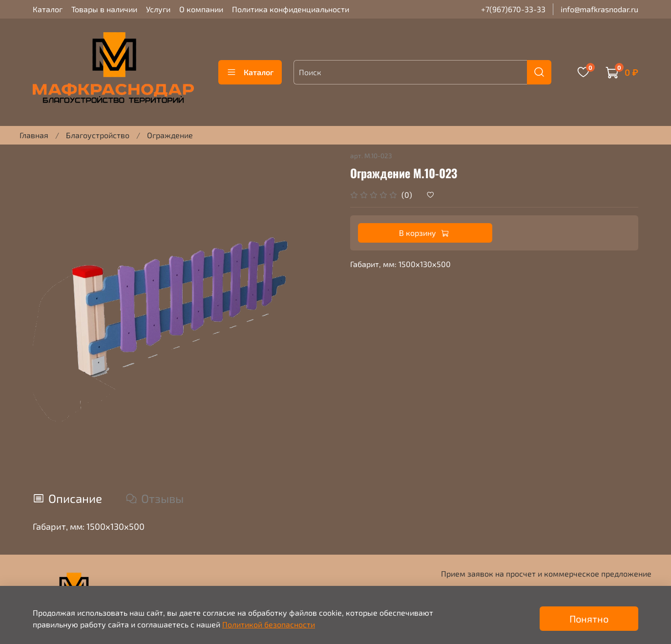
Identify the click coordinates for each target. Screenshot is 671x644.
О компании (201, 9)
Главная (34, 135)
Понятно (589, 619)
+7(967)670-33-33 (513, 9)
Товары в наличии (104, 9)
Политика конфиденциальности (291, 9)
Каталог (48, 9)
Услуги (158, 9)
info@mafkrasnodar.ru (599, 9)
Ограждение (170, 135)
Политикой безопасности (269, 624)
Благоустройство (98, 135)
